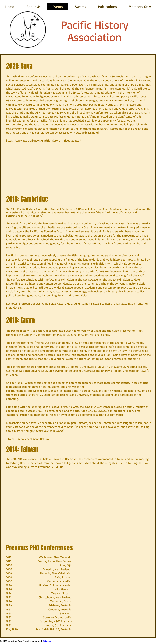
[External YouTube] (78, 500)
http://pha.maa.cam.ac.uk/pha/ (124, 303)
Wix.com (47, 641)
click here (92, 132)
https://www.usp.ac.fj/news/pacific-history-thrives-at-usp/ (43, 140)
